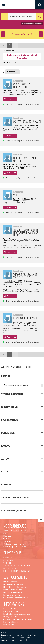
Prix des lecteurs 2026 (13, 590)
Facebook (8, 557)
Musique (7, 536)
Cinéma (7, 539)
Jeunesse (7, 541)
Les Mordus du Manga (13, 595)
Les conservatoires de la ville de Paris (16, 637)
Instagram (8, 560)
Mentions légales (11, 622)
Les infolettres (9, 568)
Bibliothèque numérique (14, 547)
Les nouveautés (10, 582)
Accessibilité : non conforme (13, 640)
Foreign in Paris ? (11, 617)
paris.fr (4, 632)
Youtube (7, 563)
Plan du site (9, 625)
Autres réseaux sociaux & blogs (17, 565)
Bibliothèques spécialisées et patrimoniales (18, 635)
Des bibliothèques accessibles (17, 614)
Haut (41, 519)
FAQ (5, 609)
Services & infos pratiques (15, 531)
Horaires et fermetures (13, 584)
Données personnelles (22, 619)
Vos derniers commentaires (16, 598)
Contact (12, 609)
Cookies (7, 619)
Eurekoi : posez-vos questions (16, 571)
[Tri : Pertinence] (12, 72)
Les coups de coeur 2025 (14, 592)
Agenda (7, 533)
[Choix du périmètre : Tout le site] (4, 17)
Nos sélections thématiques (16, 587)
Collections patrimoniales (15, 544)
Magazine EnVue (11, 611)
